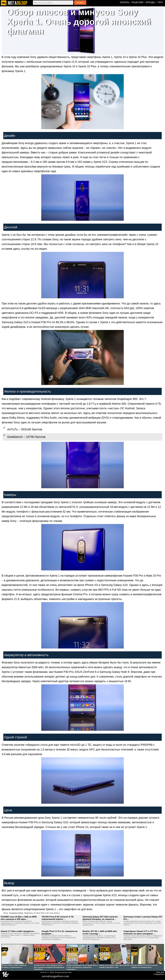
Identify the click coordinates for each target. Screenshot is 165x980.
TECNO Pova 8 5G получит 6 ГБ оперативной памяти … (58, 918)
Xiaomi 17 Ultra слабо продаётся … (19, 931)
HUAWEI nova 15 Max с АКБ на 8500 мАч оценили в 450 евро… (19, 918)
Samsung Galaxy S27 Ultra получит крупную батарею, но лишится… (100, 918)
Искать (80, 3)
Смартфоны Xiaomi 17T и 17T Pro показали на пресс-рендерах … (140, 932)
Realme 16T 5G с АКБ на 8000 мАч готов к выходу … (100, 932)
